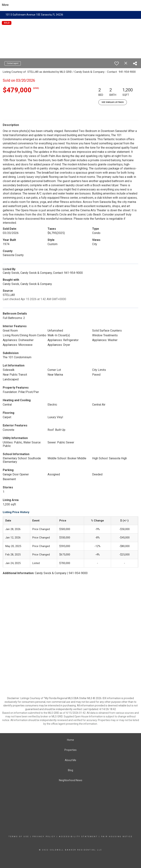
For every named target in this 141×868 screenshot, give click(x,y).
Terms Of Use (19, 837)
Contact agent (13, 63)
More (5, 5)
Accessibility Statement (78, 837)
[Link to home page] (71, 5)
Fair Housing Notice (117, 837)
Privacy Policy (44, 837)
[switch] (117, 63)
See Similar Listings (113, 102)
